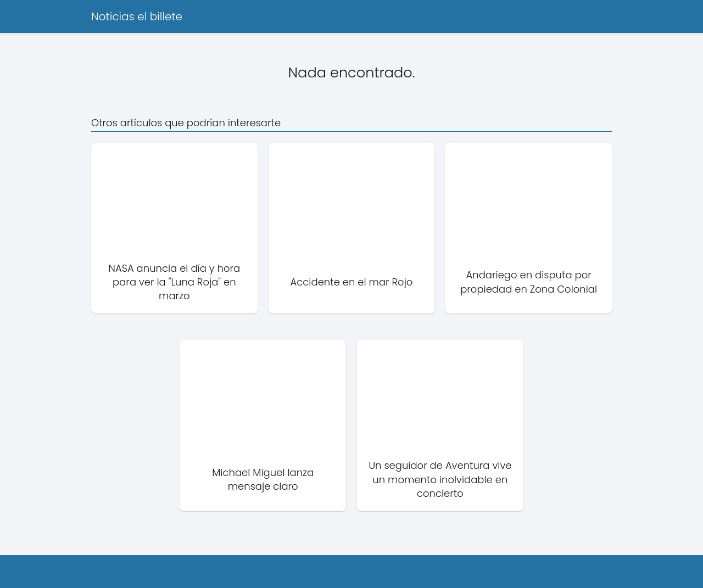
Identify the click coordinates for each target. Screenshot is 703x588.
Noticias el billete (137, 16)
